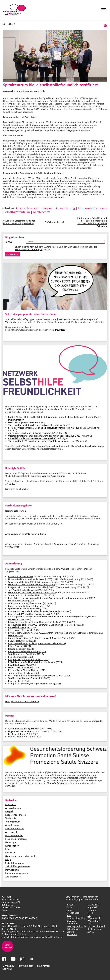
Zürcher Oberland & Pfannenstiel (96, 928)
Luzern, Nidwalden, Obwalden (76, 919)
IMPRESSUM (8, 966)
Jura (69, 915)
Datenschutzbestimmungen (29, 249)
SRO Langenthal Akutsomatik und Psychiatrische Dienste (36, 676)
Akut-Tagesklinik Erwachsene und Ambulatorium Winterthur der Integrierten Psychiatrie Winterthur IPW (52, 618)
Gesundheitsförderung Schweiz (24, 728)
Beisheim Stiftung (17, 734)
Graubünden (73, 913)
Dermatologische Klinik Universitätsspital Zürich (32, 592)
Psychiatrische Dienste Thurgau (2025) (27, 670)
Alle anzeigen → (13, 877)
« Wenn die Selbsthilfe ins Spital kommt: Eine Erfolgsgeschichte (19, 222)
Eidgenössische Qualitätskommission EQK (29, 731)
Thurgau (92, 910)
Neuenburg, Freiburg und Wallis (77, 925)
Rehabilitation (12, 846)
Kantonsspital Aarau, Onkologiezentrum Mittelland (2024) (37, 643)
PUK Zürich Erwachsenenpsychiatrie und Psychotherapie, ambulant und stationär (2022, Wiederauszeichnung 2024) (52, 599)
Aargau (71, 904)
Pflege (8, 859)
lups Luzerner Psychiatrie (21, 630)
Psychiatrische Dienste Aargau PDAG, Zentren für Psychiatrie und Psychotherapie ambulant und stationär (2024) (56, 634)
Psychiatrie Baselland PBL (21, 576)
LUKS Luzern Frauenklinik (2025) (24, 667)
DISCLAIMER (43, 966)
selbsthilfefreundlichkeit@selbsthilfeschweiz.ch (76, 446)
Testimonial (11, 818)
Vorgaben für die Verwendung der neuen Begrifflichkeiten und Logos (42, 441)
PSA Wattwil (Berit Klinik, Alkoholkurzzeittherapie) (33, 611)
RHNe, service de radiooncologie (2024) (28, 651)
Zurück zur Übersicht (55, 222)
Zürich (91, 932)
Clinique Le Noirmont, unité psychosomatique (31, 684)
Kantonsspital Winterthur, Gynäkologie (27, 614)
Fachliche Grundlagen (16, 839)
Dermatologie (12, 870)
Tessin (90, 913)
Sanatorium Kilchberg (19, 582)
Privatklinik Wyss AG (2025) (22, 665)
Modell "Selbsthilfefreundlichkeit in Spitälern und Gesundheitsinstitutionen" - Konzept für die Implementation (54, 418)
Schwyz (71, 932)
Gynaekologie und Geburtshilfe (21, 856)
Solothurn (72, 934)
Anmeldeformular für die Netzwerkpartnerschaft (32, 438)
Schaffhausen (74, 929)
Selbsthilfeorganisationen (18, 866)
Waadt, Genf (94, 918)
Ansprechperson (27, 208)
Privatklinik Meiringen (19, 627)
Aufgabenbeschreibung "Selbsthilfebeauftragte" (32, 433)
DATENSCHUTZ (26, 966)
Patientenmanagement (17, 873)
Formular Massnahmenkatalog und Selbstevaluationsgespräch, (40, 428)
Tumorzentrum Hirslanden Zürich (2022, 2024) (31, 595)
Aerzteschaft (42, 212)
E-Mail (5, 910)
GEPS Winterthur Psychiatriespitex (25, 603)
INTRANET (7, 969)
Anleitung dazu (78, 428)
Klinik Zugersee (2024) (19, 646)
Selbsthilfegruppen (15, 863)
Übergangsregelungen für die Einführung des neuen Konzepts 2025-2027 (44, 436)
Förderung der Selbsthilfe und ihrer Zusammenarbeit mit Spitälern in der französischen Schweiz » (92, 222)
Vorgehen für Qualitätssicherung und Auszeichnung (34, 425)
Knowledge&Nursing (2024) (22, 641)
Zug (89, 924)
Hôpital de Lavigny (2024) (21, 649)
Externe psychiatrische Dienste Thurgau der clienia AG (35, 622)
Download (60, 330)
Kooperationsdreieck (92, 208)
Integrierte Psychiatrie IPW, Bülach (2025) (29, 659)
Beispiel (47, 208)
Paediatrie (10, 852)
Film (7, 849)
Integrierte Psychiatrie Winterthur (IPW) (28, 587)
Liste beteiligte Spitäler (17, 489)
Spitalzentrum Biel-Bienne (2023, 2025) (28, 608)
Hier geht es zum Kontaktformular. (22, 701)
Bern (69, 910)
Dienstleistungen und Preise (22, 422)
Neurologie (11, 842)
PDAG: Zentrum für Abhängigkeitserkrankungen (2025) (35, 662)
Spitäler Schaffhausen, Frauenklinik (25, 678)
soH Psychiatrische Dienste (21, 590)
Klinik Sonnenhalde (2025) (21, 657)
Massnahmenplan (14, 835)
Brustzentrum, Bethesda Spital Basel (26, 606)
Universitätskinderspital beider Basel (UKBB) (30, 579)
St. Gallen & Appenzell (93, 906)
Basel (70, 907)
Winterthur (93, 921)
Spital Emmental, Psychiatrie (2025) (26, 654)
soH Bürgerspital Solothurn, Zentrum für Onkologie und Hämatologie (43, 625)
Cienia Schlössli (16, 681)
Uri (89, 915)
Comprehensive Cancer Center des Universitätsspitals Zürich (38, 638)
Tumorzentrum (13, 822)
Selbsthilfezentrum (17, 212)
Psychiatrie (11, 804)
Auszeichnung (65, 208)
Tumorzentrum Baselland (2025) (24, 673)
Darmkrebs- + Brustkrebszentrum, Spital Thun (31, 584)
